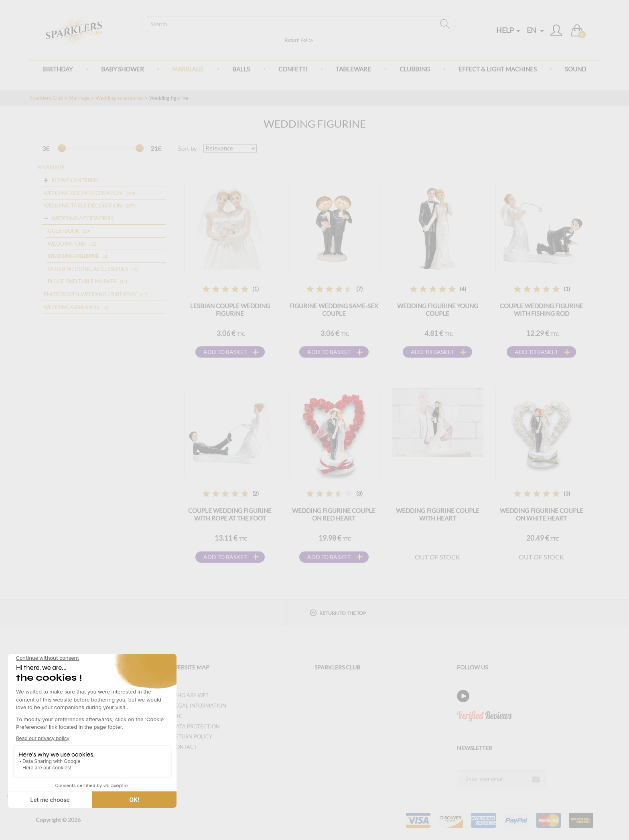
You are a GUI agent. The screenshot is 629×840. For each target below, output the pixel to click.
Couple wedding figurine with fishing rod (542, 310)
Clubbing (415, 69)
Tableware (353, 69)
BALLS (241, 69)
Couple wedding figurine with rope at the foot (230, 514)
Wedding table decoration (83, 205)
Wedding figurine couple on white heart (542, 514)
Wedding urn (67, 244)
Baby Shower (123, 69)
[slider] (62, 148)
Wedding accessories (120, 98)
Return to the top (338, 613)
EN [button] (536, 30)
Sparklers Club (46, 98)
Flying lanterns (75, 180)
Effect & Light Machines (498, 69)
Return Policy (299, 40)
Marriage (188, 69)
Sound (575, 69)
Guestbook (64, 231)
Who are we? (190, 695)
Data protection (196, 726)
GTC (177, 716)
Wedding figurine (73, 256)
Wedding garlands (71, 307)
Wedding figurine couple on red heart (334, 514)
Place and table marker (82, 281)
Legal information (199, 706)
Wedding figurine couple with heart (438, 514)
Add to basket (225, 352)
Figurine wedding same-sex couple (334, 310)
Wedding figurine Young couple (438, 310)
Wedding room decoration (83, 193)
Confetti (293, 69)
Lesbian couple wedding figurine (230, 310)
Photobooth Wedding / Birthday (90, 294)
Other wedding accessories (88, 269)
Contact (185, 747)
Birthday (58, 69)
